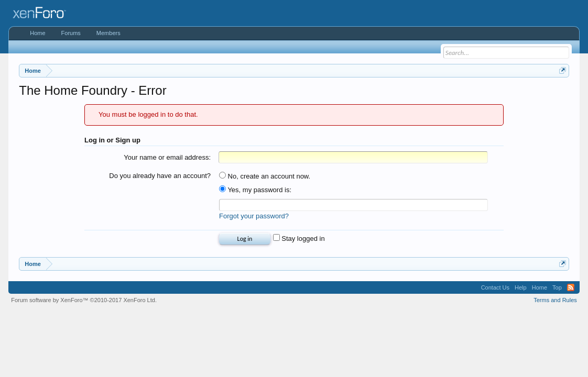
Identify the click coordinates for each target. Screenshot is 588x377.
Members (108, 33)
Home (37, 33)
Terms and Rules (555, 300)
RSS (571, 287)
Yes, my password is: (255, 190)
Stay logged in (299, 239)
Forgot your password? (254, 216)
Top (557, 287)
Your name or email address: (167, 157)
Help (521, 287)
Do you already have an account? (160, 176)
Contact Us (495, 287)
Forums (71, 33)
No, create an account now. (265, 176)
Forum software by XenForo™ (84, 300)
